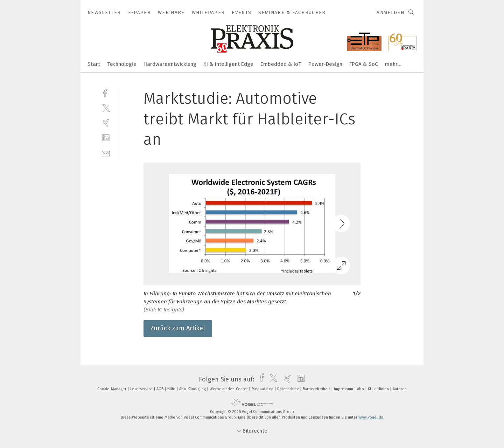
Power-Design (325, 64)
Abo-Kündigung (193, 389)
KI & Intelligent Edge (228, 64)
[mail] (106, 153)
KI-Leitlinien (379, 389)
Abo (361, 389)
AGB (160, 389)
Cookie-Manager (112, 389)
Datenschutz (289, 389)
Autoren (400, 389)
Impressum (344, 389)
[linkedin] (106, 138)
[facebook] (106, 93)
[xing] (106, 123)
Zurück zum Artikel (178, 328)
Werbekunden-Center (229, 389)
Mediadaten (263, 389)
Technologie (122, 64)
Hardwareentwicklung (170, 64)
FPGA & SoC (364, 64)
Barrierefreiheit (317, 389)
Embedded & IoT (281, 64)
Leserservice (142, 389)
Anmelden (390, 12)
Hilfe (172, 389)
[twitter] (106, 108)
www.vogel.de (371, 417)
